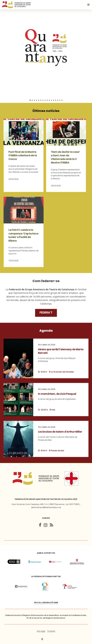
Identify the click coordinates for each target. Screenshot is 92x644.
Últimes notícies (46, 111)
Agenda (46, 331)
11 (51, 100)
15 (60, 100)
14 (58, 100)
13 (56, 100)
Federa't (46, 312)
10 (49, 100)
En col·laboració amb (46, 603)
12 (53, 100)
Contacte (51, 631)
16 (62, 100)
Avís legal (41, 631)
